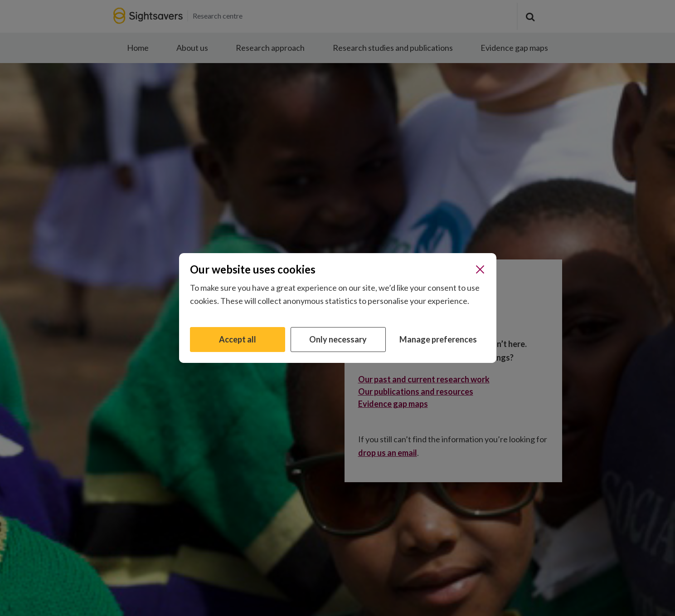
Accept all (238, 339)
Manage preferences (438, 339)
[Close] (480, 269)
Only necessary (338, 339)
